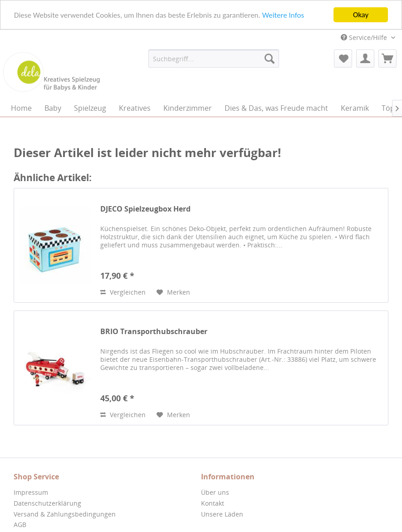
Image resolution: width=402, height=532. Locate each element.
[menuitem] (214, 59)
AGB (20, 525)
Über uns (215, 492)
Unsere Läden (222, 514)
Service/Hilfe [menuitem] (365, 37)
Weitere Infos (283, 15)
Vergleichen (123, 292)
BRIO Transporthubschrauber (154, 332)
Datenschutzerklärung (47, 503)
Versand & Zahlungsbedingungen (65, 514)
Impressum (31, 492)
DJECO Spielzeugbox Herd (145, 209)
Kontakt (213, 503)
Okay (361, 15)
